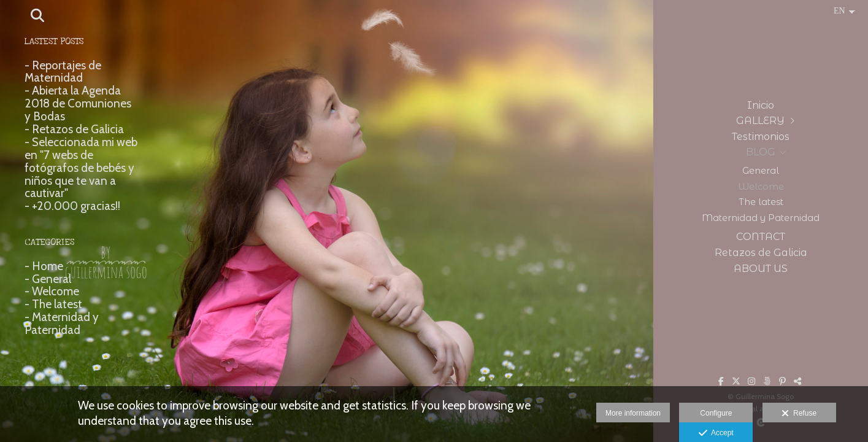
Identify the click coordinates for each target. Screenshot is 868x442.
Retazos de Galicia (761, 253)
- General (48, 279)
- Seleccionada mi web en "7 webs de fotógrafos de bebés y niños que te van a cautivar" (81, 168)
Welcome (761, 187)
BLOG (761, 152)
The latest (761, 202)
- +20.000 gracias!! (72, 206)
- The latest (53, 304)
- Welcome (52, 291)
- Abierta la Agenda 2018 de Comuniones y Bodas (78, 103)
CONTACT (761, 237)
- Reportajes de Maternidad (63, 72)
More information (633, 413)
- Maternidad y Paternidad (62, 324)
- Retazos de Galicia (74, 129)
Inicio (761, 105)
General (761, 171)
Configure (716, 413)
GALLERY (760, 121)
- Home (44, 266)
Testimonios (761, 137)
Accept (716, 433)
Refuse (799, 414)
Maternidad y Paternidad (761, 218)
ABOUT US (761, 269)
